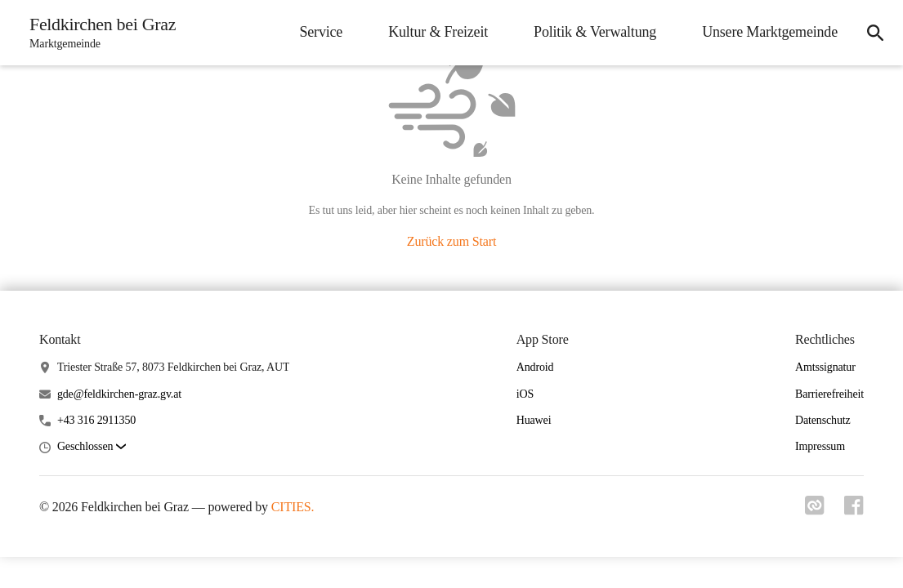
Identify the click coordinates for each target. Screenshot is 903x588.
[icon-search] (875, 33)
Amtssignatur (825, 367)
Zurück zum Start (451, 241)
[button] (92, 447)
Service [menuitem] (321, 32)
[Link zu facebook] (854, 510)
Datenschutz (823, 420)
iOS (525, 394)
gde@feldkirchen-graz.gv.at (119, 394)
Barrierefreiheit (829, 394)
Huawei (534, 420)
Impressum (820, 446)
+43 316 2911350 (96, 420)
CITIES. (293, 507)
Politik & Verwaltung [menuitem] (595, 32)
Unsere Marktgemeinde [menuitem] (770, 32)
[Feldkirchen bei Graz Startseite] (98, 33)
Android (535, 367)
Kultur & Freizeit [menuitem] (438, 32)
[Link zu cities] (815, 510)
